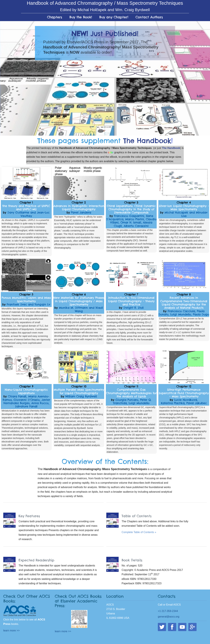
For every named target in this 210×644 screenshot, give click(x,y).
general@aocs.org (169, 617)
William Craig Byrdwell (81, 396)
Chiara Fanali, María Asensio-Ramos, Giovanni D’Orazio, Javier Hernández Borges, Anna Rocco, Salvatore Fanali (26, 401)
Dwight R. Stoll (133, 308)
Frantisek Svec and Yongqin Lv (28, 304)
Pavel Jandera (81, 213)
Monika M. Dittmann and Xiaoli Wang (81, 309)
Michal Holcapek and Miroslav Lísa (186, 214)
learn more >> (11, 631)
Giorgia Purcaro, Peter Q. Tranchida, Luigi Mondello (132, 402)
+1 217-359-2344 (168, 611)
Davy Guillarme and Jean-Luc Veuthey (28, 214)
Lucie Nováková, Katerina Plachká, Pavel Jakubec (184, 402)
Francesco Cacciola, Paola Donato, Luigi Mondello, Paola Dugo (184, 313)
